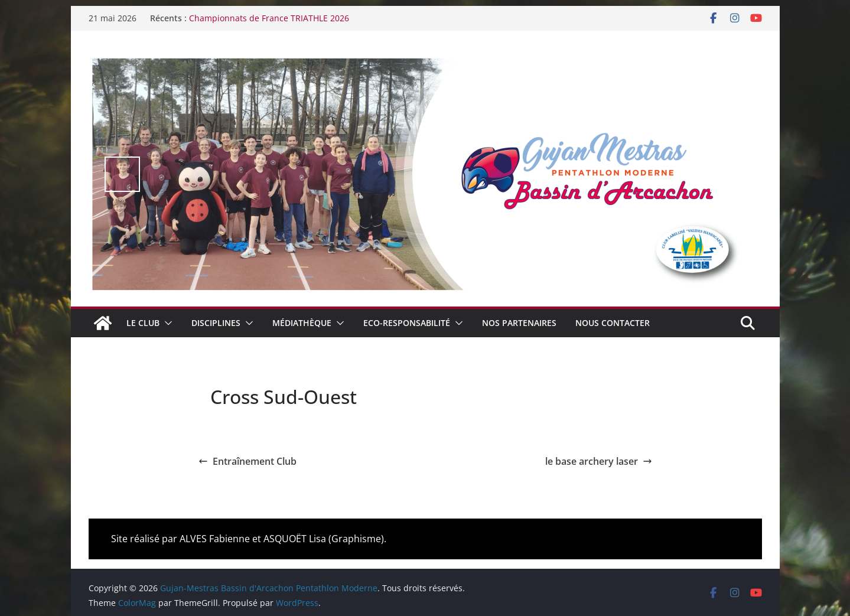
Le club (143, 323)
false (122, 174)
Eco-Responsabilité (407, 323)
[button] (166, 323)
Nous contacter (613, 323)
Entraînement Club (247, 461)
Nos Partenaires (519, 323)
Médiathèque (302, 323)
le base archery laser (599, 461)
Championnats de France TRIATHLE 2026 (269, 18)
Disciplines (216, 323)
